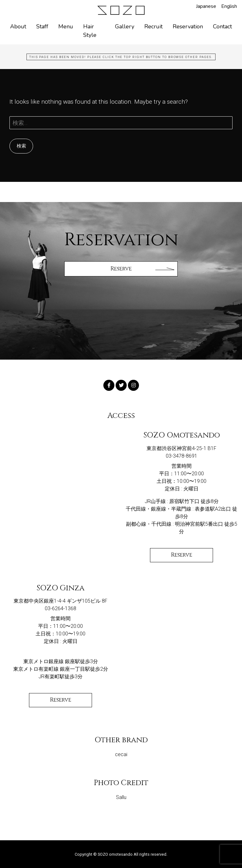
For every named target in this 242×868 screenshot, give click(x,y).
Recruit (153, 26)
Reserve (181, 555)
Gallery (125, 26)
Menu (66, 26)
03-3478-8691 (181, 456)
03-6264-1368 (60, 608)
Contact (222, 26)
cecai (121, 754)
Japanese (206, 6)
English (229, 6)
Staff (42, 26)
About (18, 26)
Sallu (121, 797)
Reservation (188, 26)
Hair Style (90, 31)
